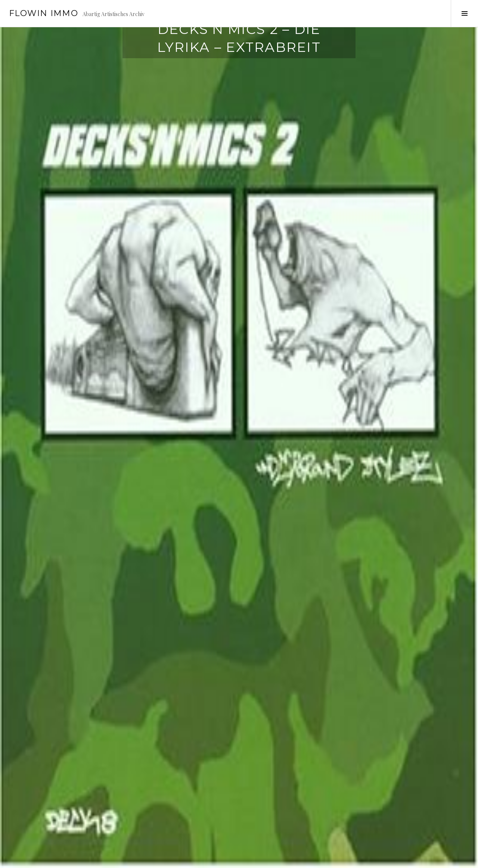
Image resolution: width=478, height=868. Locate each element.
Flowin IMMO (44, 13)
